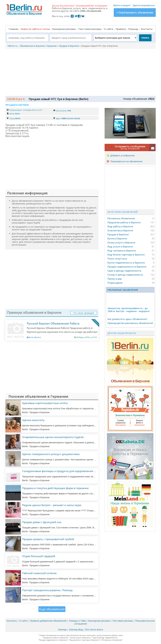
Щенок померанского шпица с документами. (51, 454)
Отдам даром (115, 283)
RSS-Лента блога (94, 630)
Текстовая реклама (90, 29)
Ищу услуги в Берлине (120, 246)
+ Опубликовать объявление (135, 13)
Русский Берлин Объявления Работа (53, 323)
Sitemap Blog (76, 630)
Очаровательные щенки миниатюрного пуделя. (53, 437)
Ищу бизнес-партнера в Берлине (126, 255)
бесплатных (67, 6)
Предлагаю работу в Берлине (124, 222)
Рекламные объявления (121, 218)
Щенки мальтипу (33, 420)
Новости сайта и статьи (35, 29)
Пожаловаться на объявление (126, 161)
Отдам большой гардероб (39, 556)
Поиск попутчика (117, 259)
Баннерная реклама (64, 29)
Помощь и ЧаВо (77, 621)
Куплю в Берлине (117, 238)
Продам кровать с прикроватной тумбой (48, 539)
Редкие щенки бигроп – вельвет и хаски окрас (52, 505)
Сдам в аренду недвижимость (124, 271)
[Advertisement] (80, 72)
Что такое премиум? (84, 313)
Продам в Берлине (118, 234)
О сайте (109, 29)
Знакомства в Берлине (120, 230)
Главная (13, 29)
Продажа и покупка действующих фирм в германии (55, 488)
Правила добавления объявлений (48, 621)
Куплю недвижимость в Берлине (126, 263)
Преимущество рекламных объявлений (130, 323)
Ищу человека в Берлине (122, 250)
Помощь (133, 29)
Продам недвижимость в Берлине (127, 267)
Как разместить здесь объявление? (127, 319)
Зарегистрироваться (144, 5)
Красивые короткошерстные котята (45, 403)
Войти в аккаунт (122, 5)
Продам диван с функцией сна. (42, 522)
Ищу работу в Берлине (120, 226)
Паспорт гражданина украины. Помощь (47, 590)
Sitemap (62, 630)
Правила (121, 29)
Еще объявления (52, 609)
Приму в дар (115, 279)
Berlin (18, 118)
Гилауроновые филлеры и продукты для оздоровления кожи (61, 471)
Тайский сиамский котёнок (39, 573)
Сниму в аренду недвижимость (125, 275)
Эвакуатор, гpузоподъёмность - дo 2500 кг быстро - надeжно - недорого (129, 310)
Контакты (147, 29)
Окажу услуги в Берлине (121, 242)
